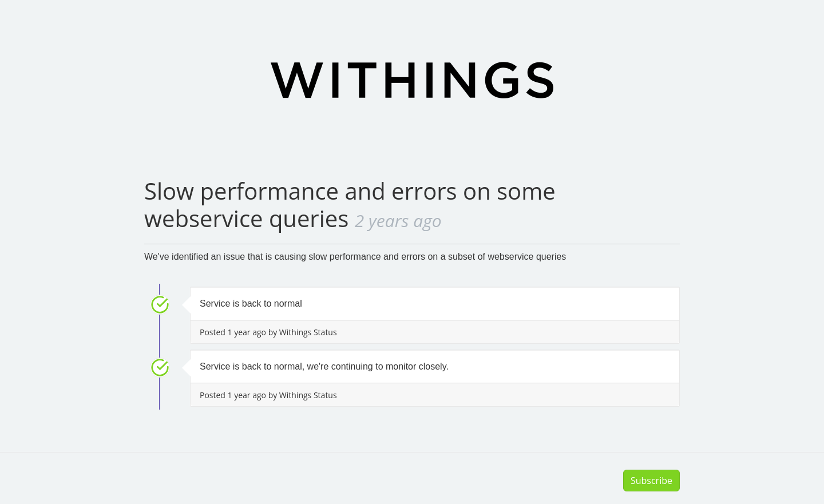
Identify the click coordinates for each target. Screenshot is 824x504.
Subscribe (651, 481)
